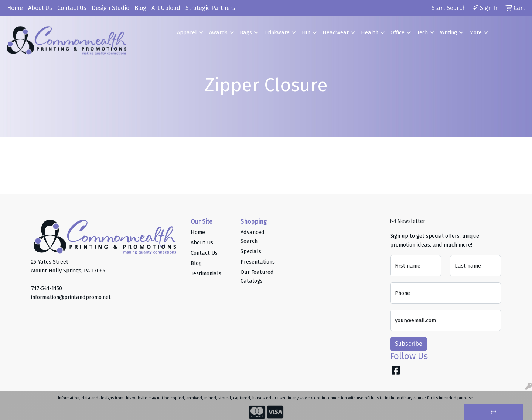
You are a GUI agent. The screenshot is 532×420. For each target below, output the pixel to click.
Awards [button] (218, 32)
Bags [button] (246, 32)
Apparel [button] (187, 32)
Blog (140, 8)
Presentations (258, 262)
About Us (40, 8)
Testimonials (206, 273)
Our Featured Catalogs (257, 276)
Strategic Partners (210, 8)
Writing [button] (449, 32)
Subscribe (409, 344)
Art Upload (166, 8)
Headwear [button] (336, 32)
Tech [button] (422, 32)
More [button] (475, 32)
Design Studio (110, 8)
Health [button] (370, 32)
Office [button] (398, 32)
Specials (251, 251)
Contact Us (72, 8)
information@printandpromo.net (71, 297)
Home (15, 8)
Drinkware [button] (277, 32)
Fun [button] (306, 32)
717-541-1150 (47, 288)
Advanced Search (253, 237)
